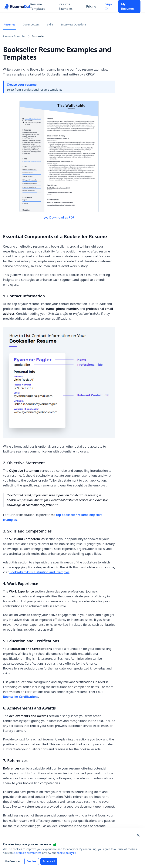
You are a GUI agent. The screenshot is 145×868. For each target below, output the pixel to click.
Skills (50, 24)
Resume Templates (38, 6)
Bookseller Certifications (21, 697)
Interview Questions (74, 24)
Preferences (13, 861)
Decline (32, 861)
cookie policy (66, 853)
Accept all (49, 861)
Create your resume (22, 85)
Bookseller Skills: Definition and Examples (39, 572)
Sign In (109, 6)
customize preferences (27, 853)
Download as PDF (59, 217)
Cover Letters (31, 24)
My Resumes (128, 6)
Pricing (91, 6)
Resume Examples (66, 6)
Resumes (10, 24)
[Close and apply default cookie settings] (138, 835)
